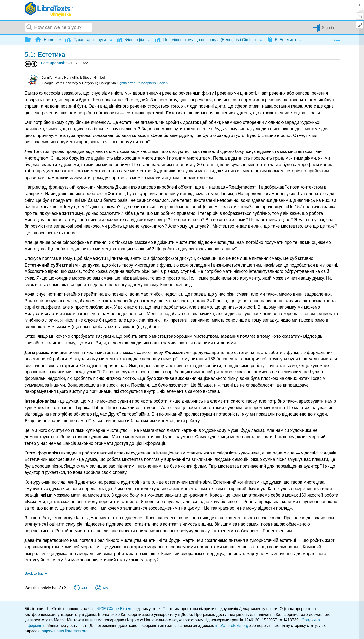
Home (45, 40)
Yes (84, 588)
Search (30, 28)
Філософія (131, 40)
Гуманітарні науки (86, 40)
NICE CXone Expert (115, 609)
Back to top (34, 573)
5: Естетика (282, 40)
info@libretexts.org (232, 626)
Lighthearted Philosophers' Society (143, 83)
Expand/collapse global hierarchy (31, 40)
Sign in (328, 27)
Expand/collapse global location (337, 38)
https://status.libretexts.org (65, 631)
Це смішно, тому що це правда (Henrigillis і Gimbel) (206, 40)
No (105, 588)
